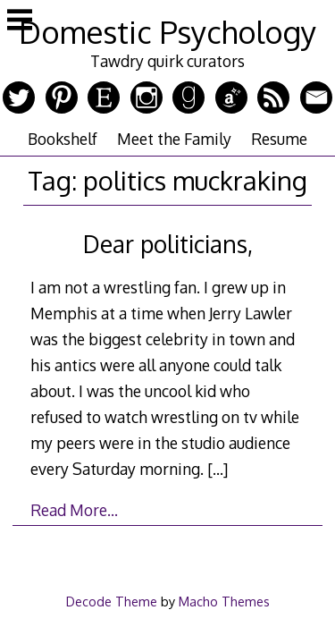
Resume (279, 139)
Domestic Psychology (167, 32)
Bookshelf (63, 139)
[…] (218, 469)
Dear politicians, (168, 244)
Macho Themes (224, 601)
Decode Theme (112, 601)
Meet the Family (174, 139)
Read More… (74, 510)
